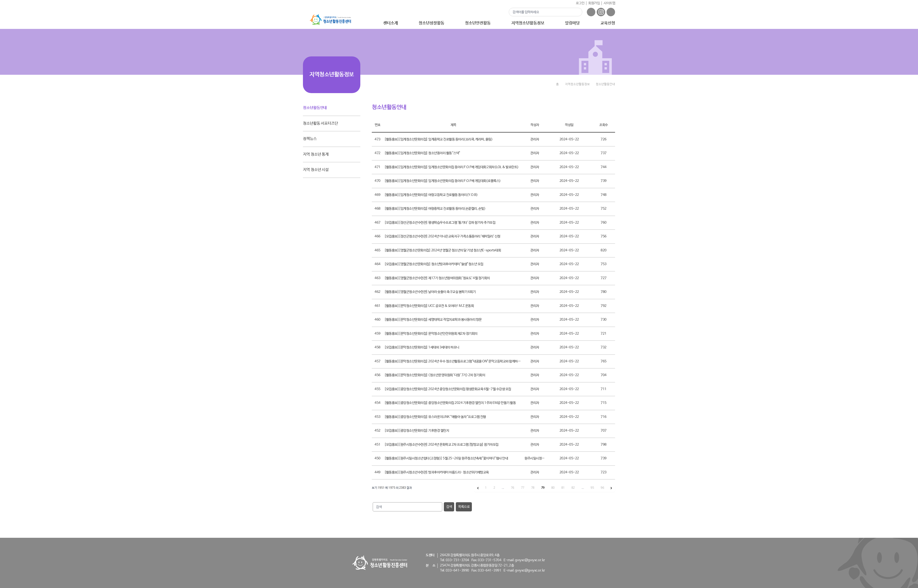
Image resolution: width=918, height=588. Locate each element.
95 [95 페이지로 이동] (592, 488)
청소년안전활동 (478, 23)
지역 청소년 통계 (316, 154)
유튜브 (611, 12)
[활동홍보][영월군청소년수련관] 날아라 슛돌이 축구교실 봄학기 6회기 (430, 292)
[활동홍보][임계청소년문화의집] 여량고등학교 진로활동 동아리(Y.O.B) (431, 195)
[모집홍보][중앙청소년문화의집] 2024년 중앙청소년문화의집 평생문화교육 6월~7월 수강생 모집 (448, 389)
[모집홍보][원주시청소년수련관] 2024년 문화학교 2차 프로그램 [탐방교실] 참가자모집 (441, 445)
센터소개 (391, 23)
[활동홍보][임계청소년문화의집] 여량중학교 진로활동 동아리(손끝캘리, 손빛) (435, 209)
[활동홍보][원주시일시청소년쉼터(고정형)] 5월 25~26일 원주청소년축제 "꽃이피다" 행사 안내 (446, 458)
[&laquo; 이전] (478, 488)
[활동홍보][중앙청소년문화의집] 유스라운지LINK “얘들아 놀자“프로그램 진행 (435, 417)
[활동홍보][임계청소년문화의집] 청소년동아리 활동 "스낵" (422, 153)
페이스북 (591, 12)
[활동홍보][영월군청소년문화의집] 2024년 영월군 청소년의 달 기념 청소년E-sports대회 (443, 250)
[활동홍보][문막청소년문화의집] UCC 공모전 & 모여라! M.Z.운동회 (429, 306)
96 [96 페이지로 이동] (602, 488)
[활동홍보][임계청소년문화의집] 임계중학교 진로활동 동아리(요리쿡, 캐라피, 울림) (438, 139)
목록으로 (464, 507)
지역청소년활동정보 (528, 23)
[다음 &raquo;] (611, 488)
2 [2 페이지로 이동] (494, 488)
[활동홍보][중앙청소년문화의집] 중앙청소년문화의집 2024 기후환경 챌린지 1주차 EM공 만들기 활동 (450, 403)
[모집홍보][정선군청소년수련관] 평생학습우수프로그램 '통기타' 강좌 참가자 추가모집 (440, 223)
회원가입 (594, 3)
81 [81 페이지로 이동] (563, 488)
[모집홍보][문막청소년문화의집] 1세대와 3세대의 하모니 (422, 347)
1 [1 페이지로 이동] (486, 488)
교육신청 (608, 23)
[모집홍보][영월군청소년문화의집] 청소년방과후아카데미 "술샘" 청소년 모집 (434, 264)
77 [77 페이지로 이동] (523, 488)
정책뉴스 (310, 139)
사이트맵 (609, 3)
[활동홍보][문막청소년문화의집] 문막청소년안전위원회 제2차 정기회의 (431, 334)
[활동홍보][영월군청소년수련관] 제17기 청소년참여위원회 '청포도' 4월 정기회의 (437, 278)
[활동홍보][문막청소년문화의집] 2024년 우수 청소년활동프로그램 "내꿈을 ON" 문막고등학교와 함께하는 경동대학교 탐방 (463, 361)
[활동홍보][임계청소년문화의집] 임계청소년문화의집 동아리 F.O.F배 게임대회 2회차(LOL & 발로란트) (452, 167)
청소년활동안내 (315, 108)
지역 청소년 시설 (316, 170)
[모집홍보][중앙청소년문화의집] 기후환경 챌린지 (417, 431)
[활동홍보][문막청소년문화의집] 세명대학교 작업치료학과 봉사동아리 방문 (433, 320)
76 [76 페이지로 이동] (513, 488)
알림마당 (572, 23)
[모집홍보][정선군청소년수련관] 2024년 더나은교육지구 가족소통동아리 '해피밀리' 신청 (442, 236)
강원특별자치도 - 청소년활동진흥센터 (330, 20)
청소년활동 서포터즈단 (320, 123)
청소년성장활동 (431, 23)
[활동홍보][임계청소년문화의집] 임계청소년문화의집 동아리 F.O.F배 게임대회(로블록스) (443, 181)
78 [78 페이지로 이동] (533, 488)
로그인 (580, 3)
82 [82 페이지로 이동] (573, 488)
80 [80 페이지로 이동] (553, 488)
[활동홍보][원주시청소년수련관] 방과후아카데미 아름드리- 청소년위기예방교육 (437, 472)
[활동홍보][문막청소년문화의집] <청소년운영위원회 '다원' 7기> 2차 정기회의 (435, 375)
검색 (576, 12)
